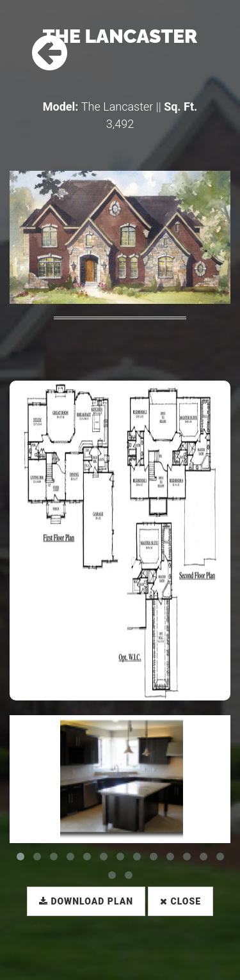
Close (180, 901)
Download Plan (86, 901)
